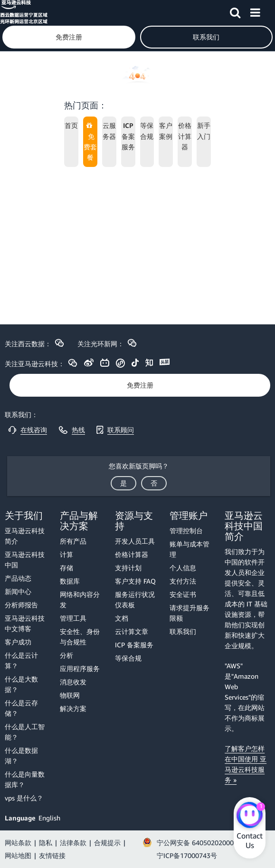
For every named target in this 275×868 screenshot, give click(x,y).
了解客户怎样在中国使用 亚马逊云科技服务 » (246, 764)
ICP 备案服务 (134, 645)
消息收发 (73, 682)
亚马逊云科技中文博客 (25, 623)
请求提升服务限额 (190, 613)
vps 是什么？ (24, 798)
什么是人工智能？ (25, 732)
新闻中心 (18, 591)
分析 (66, 655)
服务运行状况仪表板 (135, 600)
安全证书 (183, 594)
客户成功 (18, 642)
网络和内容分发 (80, 600)
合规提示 (107, 843)
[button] (235, 11)
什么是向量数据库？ (25, 779)
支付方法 (183, 581)
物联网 (70, 695)
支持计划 (128, 568)
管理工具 (73, 618)
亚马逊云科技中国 (25, 560)
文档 (122, 618)
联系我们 (183, 631)
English (49, 818)
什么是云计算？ (21, 660)
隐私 (46, 843)
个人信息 (183, 568)
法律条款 (73, 843)
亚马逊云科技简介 (25, 536)
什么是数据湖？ (21, 756)
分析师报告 (21, 605)
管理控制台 (186, 531)
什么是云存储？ (21, 708)
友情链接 (52, 855)
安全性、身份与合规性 (80, 637)
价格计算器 (132, 554)
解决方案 (73, 708)
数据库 (70, 581)
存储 (66, 568)
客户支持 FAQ (135, 581)
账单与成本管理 (190, 549)
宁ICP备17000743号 (187, 855)
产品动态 (18, 578)
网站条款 (18, 843)
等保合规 (128, 658)
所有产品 (73, 541)
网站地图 (18, 855)
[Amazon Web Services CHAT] (250, 816)
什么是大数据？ (21, 684)
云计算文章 (132, 631)
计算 (66, 554)
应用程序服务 (80, 668)
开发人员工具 (135, 541)
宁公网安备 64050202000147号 (204, 843)
